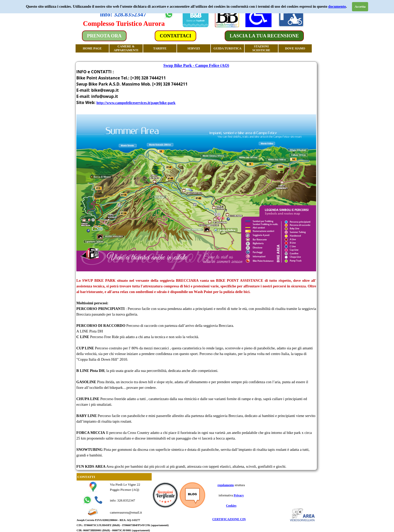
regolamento (226, 485)
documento (337, 6)
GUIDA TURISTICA (228, 48)
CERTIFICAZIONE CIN (229, 519)
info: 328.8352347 (123, 14)
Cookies (231, 506)
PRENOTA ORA (104, 36)
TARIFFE (160, 48)
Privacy (239, 495)
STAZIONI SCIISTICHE (261, 48)
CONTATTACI (175, 36)
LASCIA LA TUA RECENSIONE (264, 36)
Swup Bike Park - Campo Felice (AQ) (196, 65)
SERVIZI (194, 48)
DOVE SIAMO (295, 48)
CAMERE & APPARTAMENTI (126, 48)
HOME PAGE (92, 48)
